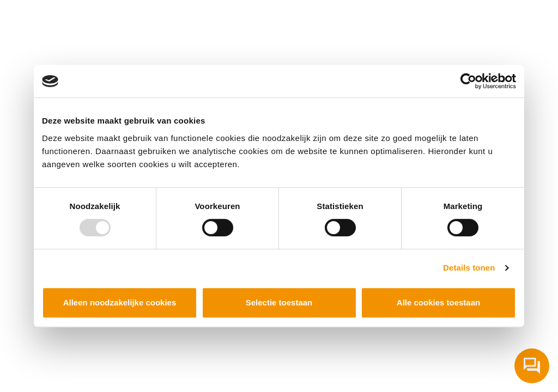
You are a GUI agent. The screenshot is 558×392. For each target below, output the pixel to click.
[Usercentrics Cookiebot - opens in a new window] (468, 81)
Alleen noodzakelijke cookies (120, 302)
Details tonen (469, 268)
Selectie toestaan (279, 302)
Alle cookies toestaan (438, 302)
